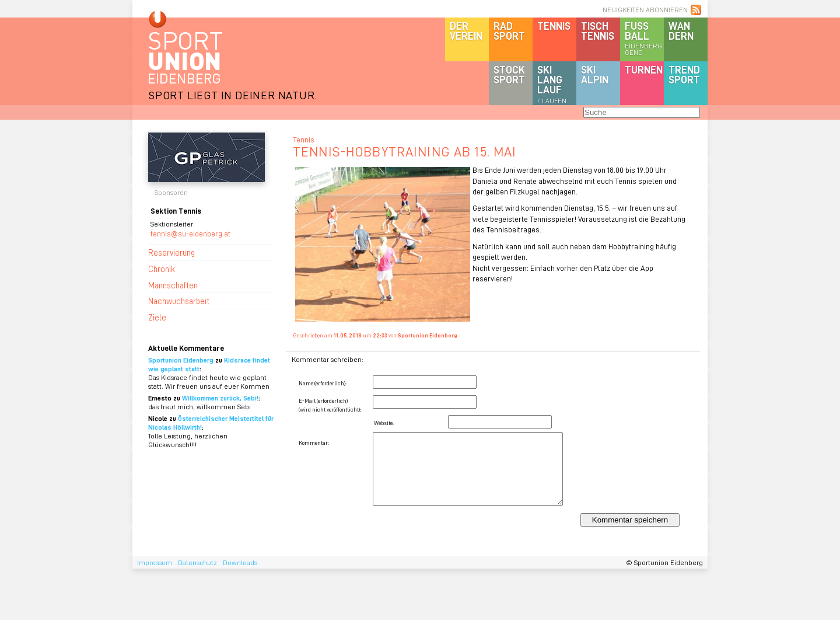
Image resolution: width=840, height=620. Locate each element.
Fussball (644, 38)
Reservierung (171, 252)
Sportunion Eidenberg (181, 360)
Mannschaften (173, 285)
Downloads (240, 562)
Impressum (155, 562)
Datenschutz (197, 562)
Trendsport (684, 74)
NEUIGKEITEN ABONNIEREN (645, 10)
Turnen (644, 69)
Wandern (681, 31)
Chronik (162, 269)
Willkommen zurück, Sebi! (220, 398)
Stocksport (509, 74)
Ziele (157, 317)
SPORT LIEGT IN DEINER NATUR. (233, 95)
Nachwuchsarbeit (179, 301)
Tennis (554, 26)
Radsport (509, 31)
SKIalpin (595, 74)
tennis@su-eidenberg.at (190, 233)
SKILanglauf (552, 84)
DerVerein (466, 31)
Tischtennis (598, 31)
